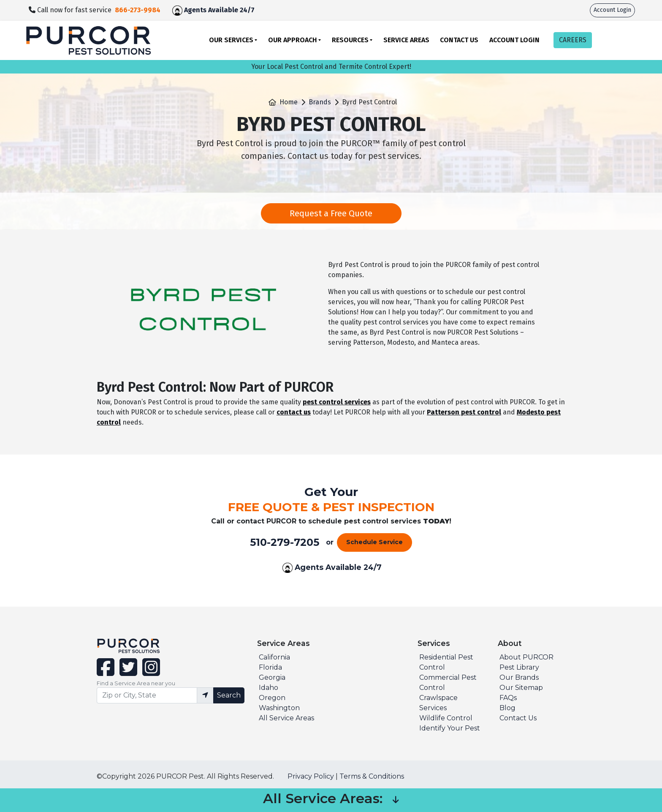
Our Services (231, 40)
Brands (320, 102)
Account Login (612, 10)
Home (289, 102)
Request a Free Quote (331, 213)
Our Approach (293, 40)
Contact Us (459, 40)
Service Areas (406, 40)
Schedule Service (374, 542)
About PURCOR (526, 657)
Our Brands (519, 677)
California (274, 657)
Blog (507, 708)
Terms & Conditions (372, 776)
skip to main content (4, 0)
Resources (350, 40)
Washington (279, 708)
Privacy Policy (311, 776)
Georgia (272, 677)
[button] (396, 800)
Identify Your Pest (450, 728)
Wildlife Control (446, 718)
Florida (270, 667)
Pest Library (519, 667)
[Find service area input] (147, 695)
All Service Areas (286, 718)
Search (229, 695)
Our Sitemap (521, 688)
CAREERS (573, 40)
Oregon (272, 698)
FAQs (508, 698)
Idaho (269, 688)
